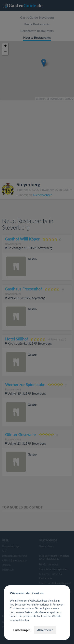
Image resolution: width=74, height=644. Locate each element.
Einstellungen (22, 630)
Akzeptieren (45, 630)
